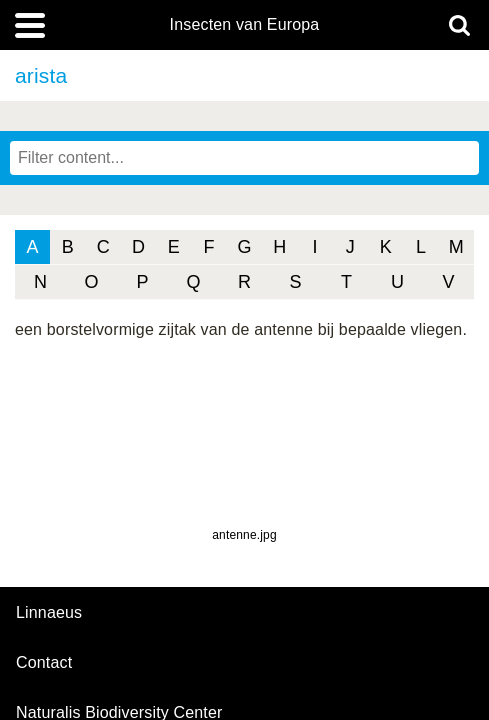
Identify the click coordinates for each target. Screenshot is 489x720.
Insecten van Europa (245, 25)
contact (44, 662)
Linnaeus (49, 613)
